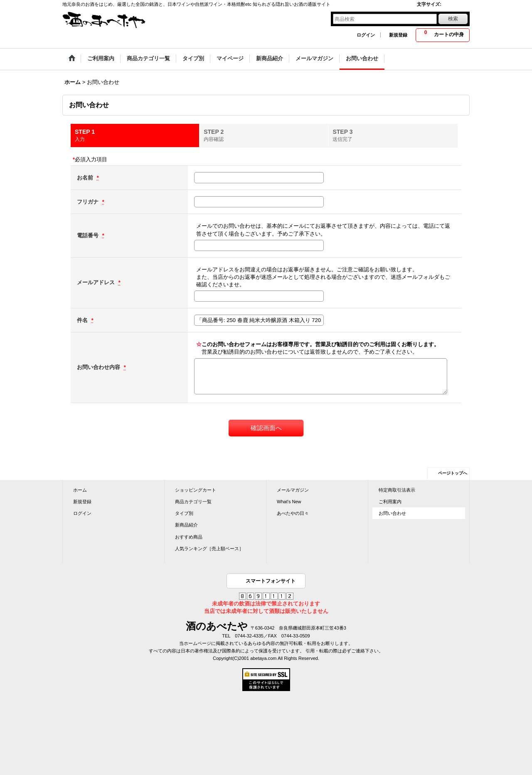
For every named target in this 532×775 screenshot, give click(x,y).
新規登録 (398, 35)
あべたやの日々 (293, 513)
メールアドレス (97, 282)
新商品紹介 (186, 525)
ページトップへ (453, 473)
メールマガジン (293, 490)
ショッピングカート (196, 490)
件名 (83, 320)
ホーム (80, 490)
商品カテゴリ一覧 (193, 502)
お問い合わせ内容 (99, 367)
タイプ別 (184, 513)
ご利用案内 (390, 502)
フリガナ (89, 202)
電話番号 (89, 235)
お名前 (86, 178)
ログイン (366, 35)
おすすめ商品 (189, 537)
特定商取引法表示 (397, 490)
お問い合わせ (392, 513)
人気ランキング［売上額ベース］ (209, 549)
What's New (289, 502)
